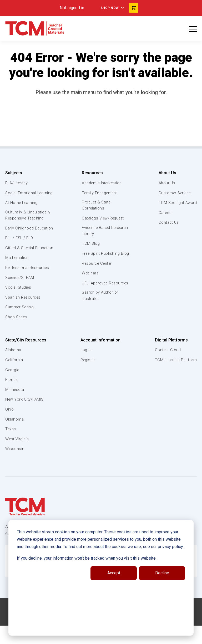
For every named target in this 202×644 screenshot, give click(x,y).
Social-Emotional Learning (21, 196)
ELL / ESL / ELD (20, 251)
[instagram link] (108, 638)
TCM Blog (90, 244)
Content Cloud (167, 369)
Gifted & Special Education (21, 263)
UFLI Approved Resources (95, 293)
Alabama (13, 369)
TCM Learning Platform (175, 379)
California (14, 379)
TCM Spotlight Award (177, 203)
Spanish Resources (24, 316)
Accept (114, 573)
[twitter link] (118, 638)
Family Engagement (100, 193)
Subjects (14, 173)
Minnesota (15, 408)
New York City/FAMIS (25, 418)
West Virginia (18, 458)
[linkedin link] (97, 638)
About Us (166, 173)
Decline (162, 573)
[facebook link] (87, 638)
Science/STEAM (21, 296)
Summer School (21, 326)
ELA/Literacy (17, 183)
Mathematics (18, 276)
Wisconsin (15, 467)
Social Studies (19, 306)
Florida (12, 398)
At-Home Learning (22, 209)
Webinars (90, 280)
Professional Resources (28, 286)
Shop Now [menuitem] (110, 8)
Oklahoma (14, 438)
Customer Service (174, 193)
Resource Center (97, 270)
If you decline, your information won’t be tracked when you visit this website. (87, 558)
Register (88, 379)
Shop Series (17, 336)
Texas (11, 448)
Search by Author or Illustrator (100, 309)
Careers (165, 213)
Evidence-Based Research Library (97, 231)
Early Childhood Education (20, 237)
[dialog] (101, 578)
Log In (86, 369)
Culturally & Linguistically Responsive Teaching (29, 222)
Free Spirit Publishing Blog (101, 257)
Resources (92, 173)
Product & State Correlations (96, 206)
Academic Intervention (102, 183)
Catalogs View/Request (103, 219)
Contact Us (168, 222)
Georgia (13, 388)
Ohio (9, 428)
